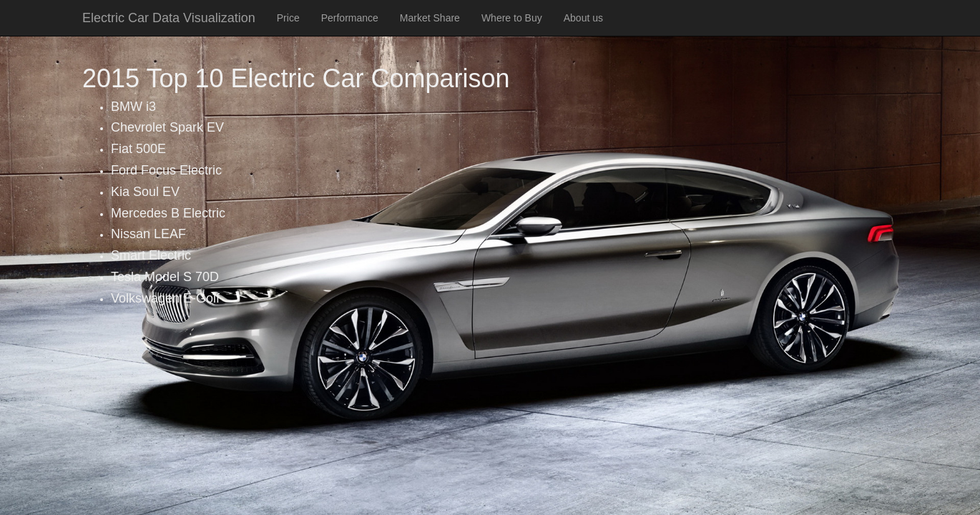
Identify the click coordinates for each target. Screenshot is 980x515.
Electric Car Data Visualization (169, 18)
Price (288, 18)
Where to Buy (512, 18)
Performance (350, 18)
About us (583, 18)
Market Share (430, 18)
